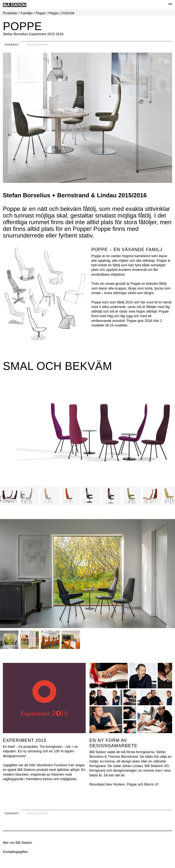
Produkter (10, 13)
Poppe (41, 13)
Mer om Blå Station (17, 843)
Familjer (27, 13)
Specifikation (37, 45)
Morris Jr (151, 784)
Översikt (12, 45)
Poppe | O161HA (61, 13)
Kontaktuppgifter (15, 852)
